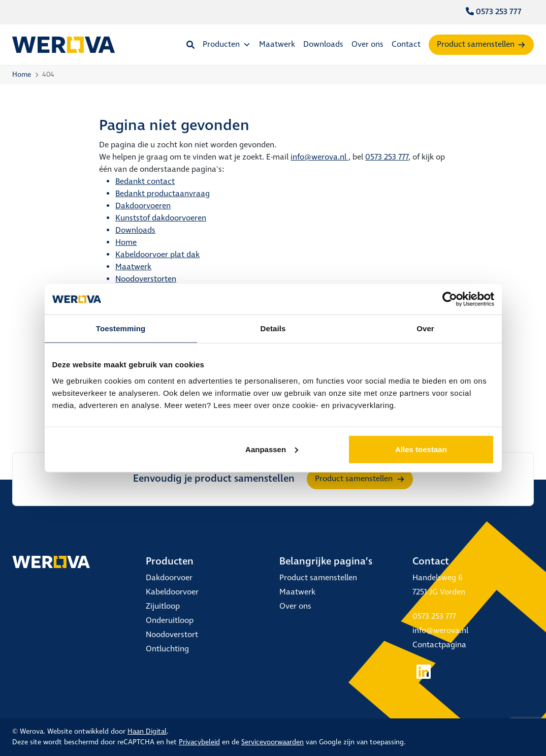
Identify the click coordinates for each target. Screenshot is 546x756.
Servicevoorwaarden (272, 742)
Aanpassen (272, 449)
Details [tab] (273, 328)
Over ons (367, 44)
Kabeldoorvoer (172, 592)
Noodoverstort (172, 635)
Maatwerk (277, 44)
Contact (406, 44)
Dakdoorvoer (169, 578)
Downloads (323, 44)
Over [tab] (425, 328)
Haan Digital (147, 732)
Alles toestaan (421, 449)
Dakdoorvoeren (143, 206)
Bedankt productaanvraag (163, 194)
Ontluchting (167, 649)
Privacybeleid (199, 742)
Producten (227, 44)
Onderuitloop (170, 621)
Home (22, 75)
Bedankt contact (145, 182)
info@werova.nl (319, 157)
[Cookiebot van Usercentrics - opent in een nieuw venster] (450, 299)
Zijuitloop (163, 606)
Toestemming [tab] (121, 328)
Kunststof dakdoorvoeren (161, 218)
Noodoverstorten (146, 279)
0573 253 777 (494, 12)
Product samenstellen (476, 44)
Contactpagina (439, 645)
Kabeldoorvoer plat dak (157, 255)
